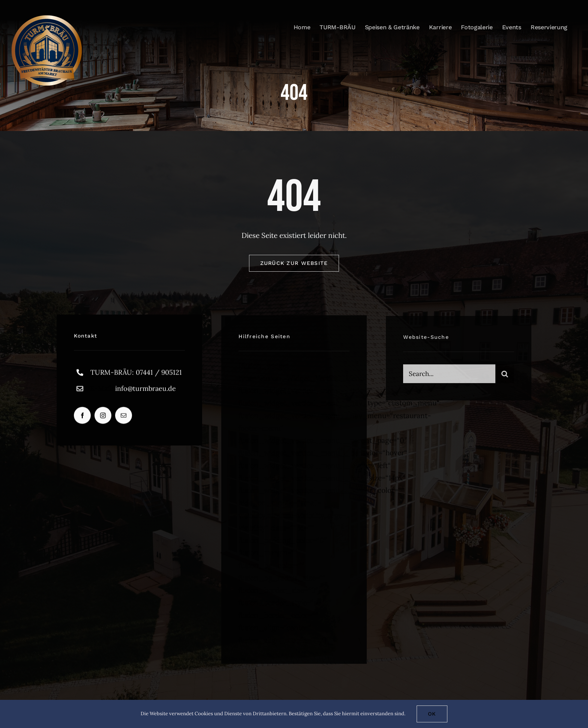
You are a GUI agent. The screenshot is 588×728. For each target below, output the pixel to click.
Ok (432, 714)
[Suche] (505, 376)
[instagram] (103, 417)
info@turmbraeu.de (145, 390)
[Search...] (449, 376)
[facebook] (82, 417)
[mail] (124, 417)
